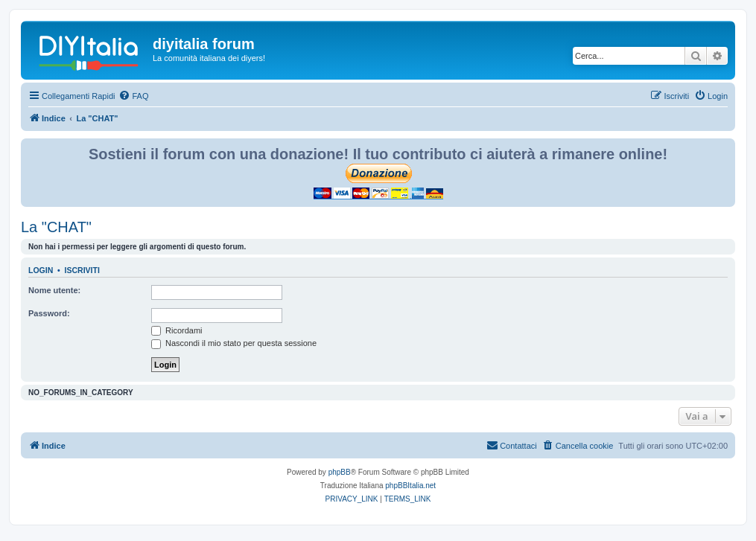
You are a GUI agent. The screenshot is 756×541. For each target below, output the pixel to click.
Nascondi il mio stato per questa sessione (234, 343)
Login (41, 270)
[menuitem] (133, 96)
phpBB (340, 472)
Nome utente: (54, 290)
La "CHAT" (56, 227)
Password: (49, 313)
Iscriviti (82, 270)
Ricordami (177, 330)
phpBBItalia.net (410, 486)
